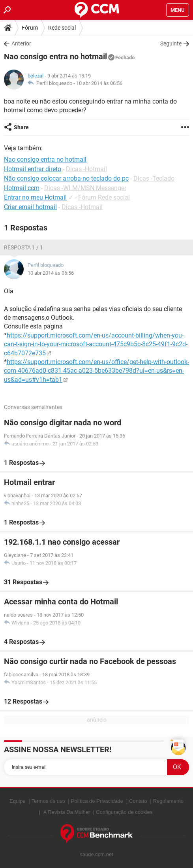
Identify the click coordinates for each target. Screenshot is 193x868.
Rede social (62, 28)
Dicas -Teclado (154, 178)
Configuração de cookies (124, 812)
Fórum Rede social (104, 197)
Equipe (17, 801)
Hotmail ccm (22, 188)
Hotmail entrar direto (33, 169)
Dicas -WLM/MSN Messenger (85, 188)
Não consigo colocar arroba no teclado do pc (66, 178)
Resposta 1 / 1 (23, 247)
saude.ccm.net (96, 854)
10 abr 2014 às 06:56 (99, 83)
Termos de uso (48, 801)
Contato (138, 801)
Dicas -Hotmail (86, 169)
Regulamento (168, 801)
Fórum (30, 28)
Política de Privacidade (97, 801)
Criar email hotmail (30, 207)
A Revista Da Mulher (67, 812)
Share (21, 127)
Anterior (21, 43)
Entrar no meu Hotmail (35, 197)
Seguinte (171, 43)
